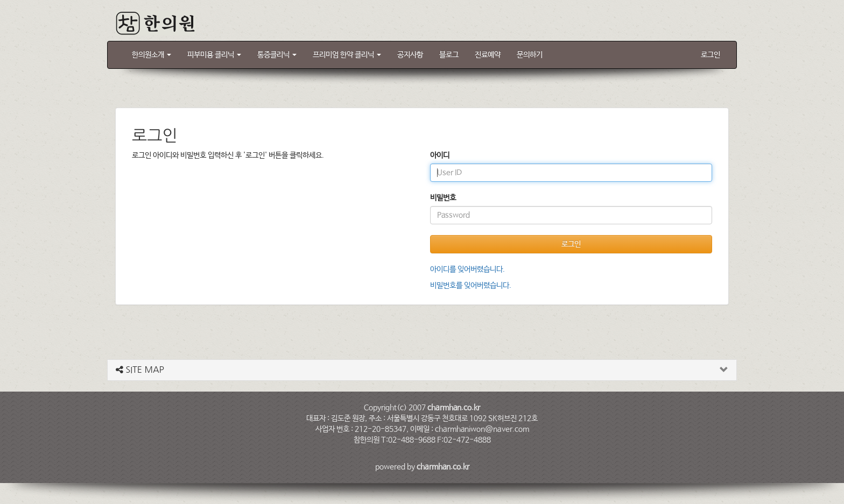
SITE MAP (140, 370)
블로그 (449, 55)
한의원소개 (152, 55)
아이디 (440, 155)
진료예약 (488, 55)
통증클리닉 (277, 55)
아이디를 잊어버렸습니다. (467, 269)
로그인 (711, 55)
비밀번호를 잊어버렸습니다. (471, 286)
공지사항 (410, 55)
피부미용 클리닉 (214, 55)
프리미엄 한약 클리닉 (347, 55)
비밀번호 (443, 198)
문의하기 (530, 55)
